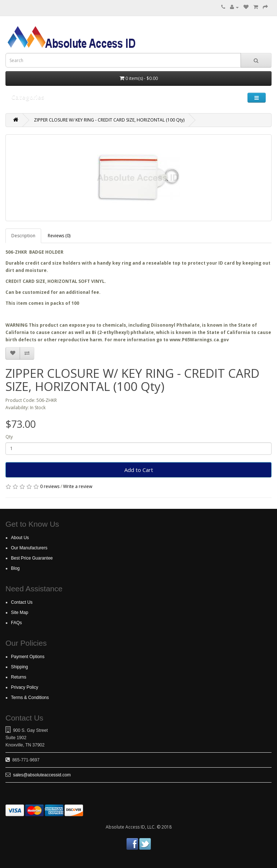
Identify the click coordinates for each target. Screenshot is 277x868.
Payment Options (28, 657)
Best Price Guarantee (32, 558)
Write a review (78, 486)
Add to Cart (139, 470)
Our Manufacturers (29, 548)
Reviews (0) (59, 236)
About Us (20, 538)
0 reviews (50, 486)
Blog (15, 568)
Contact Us (22, 602)
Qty (9, 437)
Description (23, 236)
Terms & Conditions (30, 698)
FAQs (16, 623)
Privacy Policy (25, 687)
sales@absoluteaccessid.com (42, 775)
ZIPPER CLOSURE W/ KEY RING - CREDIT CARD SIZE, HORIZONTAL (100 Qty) (109, 120)
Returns (19, 677)
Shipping (19, 667)
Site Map (19, 612)
